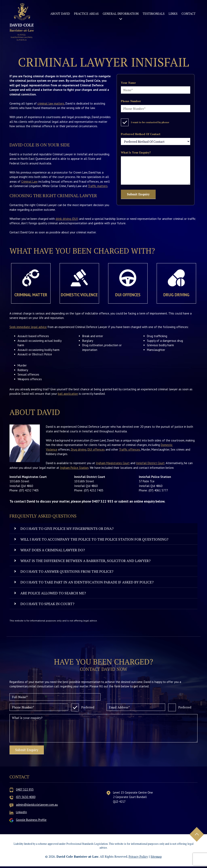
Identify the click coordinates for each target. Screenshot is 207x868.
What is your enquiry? (136, 152)
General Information (121, 14)
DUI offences (96, 449)
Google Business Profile (31, 821)
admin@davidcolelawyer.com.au (37, 806)
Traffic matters (98, 186)
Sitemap (156, 858)
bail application (68, 394)
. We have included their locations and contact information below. (131, 468)
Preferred (83, 707)
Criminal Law (29, 182)
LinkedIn (21, 814)
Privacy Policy (138, 858)
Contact (189, 14)
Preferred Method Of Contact (141, 134)
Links (173, 14)
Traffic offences (130, 449)
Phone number (131, 101)
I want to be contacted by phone (145, 122)
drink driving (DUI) (67, 219)
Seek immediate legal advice (28, 327)
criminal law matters (51, 103)
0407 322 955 (25, 791)
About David (60, 14)
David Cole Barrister (22, 23)
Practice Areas (86, 14)
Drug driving (79, 449)
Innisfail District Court (150, 463)
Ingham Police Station (74, 468)
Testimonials (154, 14)
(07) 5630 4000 (26, 799)
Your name (128, 83)
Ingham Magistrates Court (113, 463)
